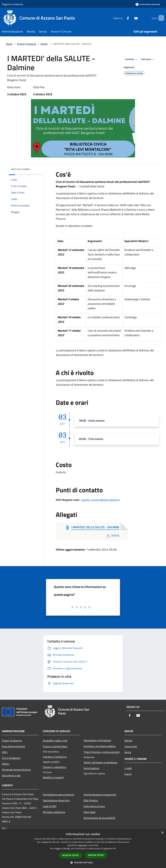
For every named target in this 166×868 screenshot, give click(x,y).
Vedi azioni (148, 59)
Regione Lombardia (12, 4)
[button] (83, 862)
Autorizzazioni (92, 768)
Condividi (132, 59)
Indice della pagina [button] (20, 169)
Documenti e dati (11, 775)
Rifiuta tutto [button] (96, 855)
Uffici (5, 752)
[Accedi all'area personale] (148, 4)
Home (9, 44)
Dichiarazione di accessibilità (99, 818)
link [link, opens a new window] (114, 849)
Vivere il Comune (27, 44)
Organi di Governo (12, 741)
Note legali (90, 812)
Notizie (128, 741)
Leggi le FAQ (50, 806)
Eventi (44, 44)
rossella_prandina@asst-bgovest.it (101, 500)
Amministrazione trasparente (100, 795)
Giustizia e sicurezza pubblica (100, 746)
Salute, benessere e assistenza (101, 762)
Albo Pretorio (91, 800)
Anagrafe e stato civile (55, 741)
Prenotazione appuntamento (59, 795)
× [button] (162, 833)
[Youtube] (131, 18)
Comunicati (131, 746)
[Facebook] (123, 18)
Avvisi (128, 752)
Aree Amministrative (13, 746)
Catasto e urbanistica (54, 767)
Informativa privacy (94, 806)
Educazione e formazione (97, 740)
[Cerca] (160, 18)
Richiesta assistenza (54, 812)
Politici (6, 764)
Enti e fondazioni (11, 758)
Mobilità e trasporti (53, 777)
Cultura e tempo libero (55, 746)
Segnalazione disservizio (56, 800)
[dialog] (83, 849)
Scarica (112, 535)
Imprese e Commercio (55, 757)
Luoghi (128, 768)
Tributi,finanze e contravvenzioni (102, 752)
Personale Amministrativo (16, 770)
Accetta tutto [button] (71, 855)
